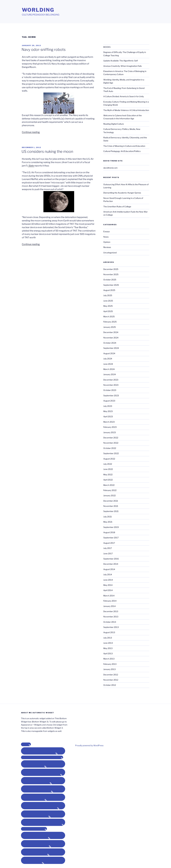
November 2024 (111, 338)
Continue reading (31, 132)
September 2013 (111, 627)
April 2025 (108, 311)
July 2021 (108, 517)
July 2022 (108, 464)
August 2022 (109, 459)
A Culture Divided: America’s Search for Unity (124, 96)
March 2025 (109, 316)
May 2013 (108, 648)
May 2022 (108, 474)
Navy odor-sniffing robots (44, 49)
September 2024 (111, 348)
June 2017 (108, 553)
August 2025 (109, 290)
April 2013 (108, 653)
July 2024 (108, 359)
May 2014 (108, 585)
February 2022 (110, 490)
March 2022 (109, 485)
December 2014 (111, 564)
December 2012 (111, 675)
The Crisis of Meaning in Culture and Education (124, 146)
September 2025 (111, 285)
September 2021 (111, 511)
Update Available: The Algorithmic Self (121, 61)
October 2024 (110, 343)
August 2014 (109, 569)
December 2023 (111, 380)
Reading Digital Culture (114, 124)
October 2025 (110, 280)
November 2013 (111, 617)
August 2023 (109, 401)
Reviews (107, 247)
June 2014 (108, 580)
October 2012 (110, 685)
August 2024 (109, 353)
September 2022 (111, 453)
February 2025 (110, 322)
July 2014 (108, 574)
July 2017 (108, 548)
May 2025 (108, 306)
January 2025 (110, 327)
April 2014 (108, 590)
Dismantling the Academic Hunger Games (122, 193)
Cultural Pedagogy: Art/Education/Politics (122, 151)
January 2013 (109, 669)
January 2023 (110, 432)
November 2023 (111, 385)
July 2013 (108, 638)
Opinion (107, 242)
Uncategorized (110, 253)
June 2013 (108, 643)
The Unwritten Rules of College (117, 207)
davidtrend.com (110, 168)
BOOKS (107, 47)
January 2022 (109, 495)
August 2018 (109, 532)
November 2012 (111, 680)
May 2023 (108, 411)
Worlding (38, 10)
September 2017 (111, 538)
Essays (107, 231)
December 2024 (111, 332)
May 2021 (108, 522)
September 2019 (111, 527)
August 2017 (109, 543)
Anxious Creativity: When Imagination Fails (123, 66)
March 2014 (109, 596)
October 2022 (110, 448)
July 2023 (108, 406)
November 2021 (111, 506)
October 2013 (110, 622)
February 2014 (110, 601)
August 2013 (109, 632)
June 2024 (108, 364)
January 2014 (109, 606)
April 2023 (108, 416)
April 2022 (108, 480)
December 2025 (111, 269)
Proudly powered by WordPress (89, 745)
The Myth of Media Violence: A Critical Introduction (126, 110)
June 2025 (108, 301)
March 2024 (109, 369)
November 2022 (111, 443)
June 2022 (108, 469)
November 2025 (111, 274)
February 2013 (110, 664)
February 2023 (110, 427)
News (106, 237)
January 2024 (110, 374)
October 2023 (110, 390)
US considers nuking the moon (47, 151)
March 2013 (109, 659)
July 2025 (108, 295)
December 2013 (111, 611)
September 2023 (111, 395)
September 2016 (111, 559)
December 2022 (111, 438)
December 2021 (111, 501)
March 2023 (109, 422)
